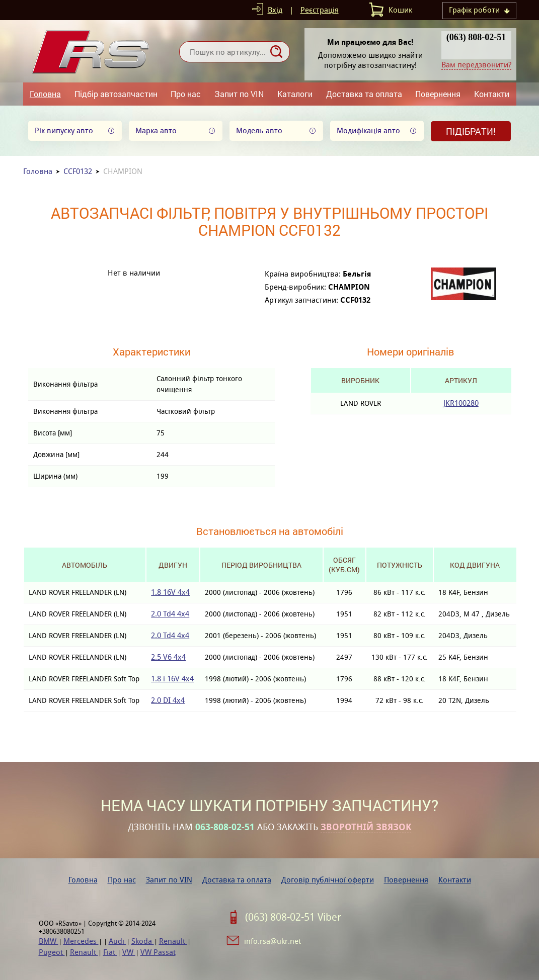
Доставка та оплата (364, 94)
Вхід (275, 10)
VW (129, 952)
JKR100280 (461, 403)
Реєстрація (320, 10)
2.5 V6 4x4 (168, 657)
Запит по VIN (239, 94)
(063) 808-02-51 (476, 37)
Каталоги (295, 94)
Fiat (110, 952)
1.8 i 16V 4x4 (172, 679)
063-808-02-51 (225, 827)
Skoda (143, 941)
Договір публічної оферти (328, 880)
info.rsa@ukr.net (273, 941)
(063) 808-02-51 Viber (293, 917)
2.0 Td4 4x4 (170, 614)
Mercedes (81, 941)
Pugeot (52, 952)
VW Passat (158, 952)
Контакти (492, 94)
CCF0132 (78, 171)
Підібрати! (471, 131)
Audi (118, 941)
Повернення (438, 94)
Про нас (186, 94)
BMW (49, 941)
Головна (45, 94)
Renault (173, 941)
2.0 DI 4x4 (168, 700)
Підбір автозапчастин (116, 94)
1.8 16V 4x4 (170, 592)
